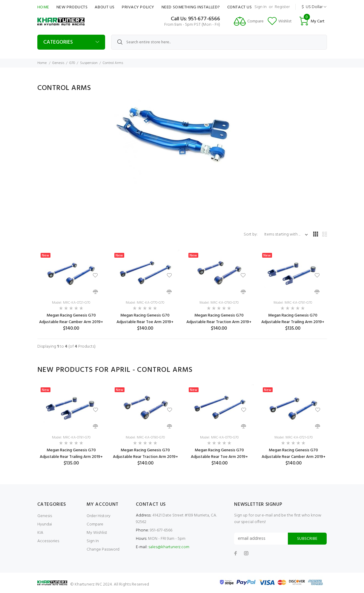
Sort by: (251, 234)
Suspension (89, 63)
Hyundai (45, 524)
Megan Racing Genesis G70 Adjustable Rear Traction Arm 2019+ (219, 319)
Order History (99, 516)
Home (43, 7)
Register (282, 7)
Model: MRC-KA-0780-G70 (219, 303)
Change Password (103, 550)
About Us (105, 7)
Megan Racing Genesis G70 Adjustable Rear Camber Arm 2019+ (71, 319)
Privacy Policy (138, 7)
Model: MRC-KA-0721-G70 (71, 303)
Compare (95, 524)
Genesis (58, 63)
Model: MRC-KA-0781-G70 (293, 303)
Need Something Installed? (191, 7)
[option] (71, 425)
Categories (58, 42)
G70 (72, 63)
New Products (72, 7)
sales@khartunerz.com (169, 547)
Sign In (261, 7)
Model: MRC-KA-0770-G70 (145, 303)
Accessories (48, 541)
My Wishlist (97, 533)
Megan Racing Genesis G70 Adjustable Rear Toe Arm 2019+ (145, 319)
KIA (40, 533)
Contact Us (240, 7)
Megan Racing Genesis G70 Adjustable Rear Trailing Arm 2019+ (293, 319)
